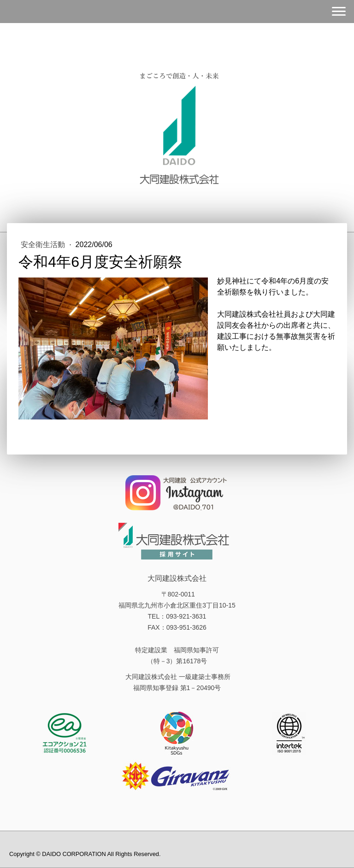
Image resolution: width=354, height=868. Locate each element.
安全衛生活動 (44, 245)
